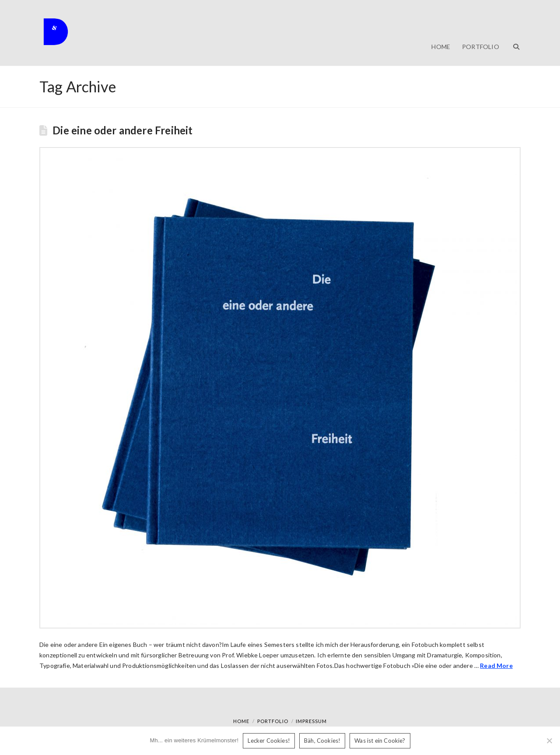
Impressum (311, 721)
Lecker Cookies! (269, 741)
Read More (496, 665)
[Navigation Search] (513, 33)
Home (241, 721)
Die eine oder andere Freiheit (122, 130)
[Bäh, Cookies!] (549, 741)
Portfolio (273, 721)
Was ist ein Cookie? (380, 741)
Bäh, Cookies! (322, 741)
